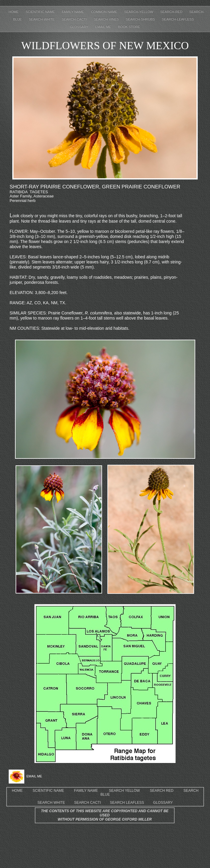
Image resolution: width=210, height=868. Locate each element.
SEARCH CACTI (87, 803)
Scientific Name (41, 12)
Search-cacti (75, 19)
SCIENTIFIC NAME (48, 791)
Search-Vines (107, 19)
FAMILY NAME (86, 791)
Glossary (79, 27)
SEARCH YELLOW (124, 791)
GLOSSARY (163, 803)
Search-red (172, 12)
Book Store (129, 27)
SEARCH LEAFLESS (127, 803)
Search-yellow (139, 12)
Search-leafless (178, 19)
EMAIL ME (103, 27)
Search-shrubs (141, 19)
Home (14, 12)
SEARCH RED (162, 791)
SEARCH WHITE (51, 803)
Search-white (42, 19)
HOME (17, 791)
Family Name (73, 12)
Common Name (105, 12)
